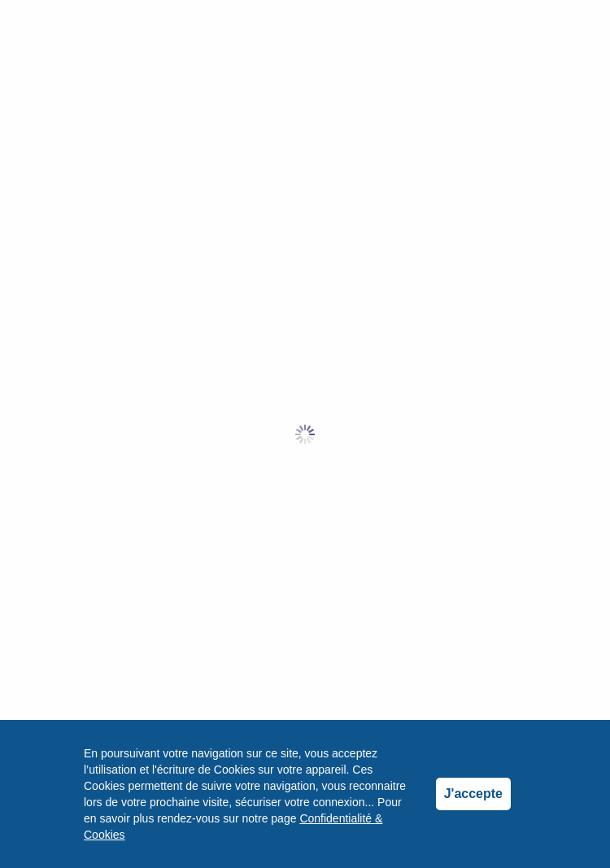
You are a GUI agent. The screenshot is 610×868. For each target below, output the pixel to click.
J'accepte (473, 794)
